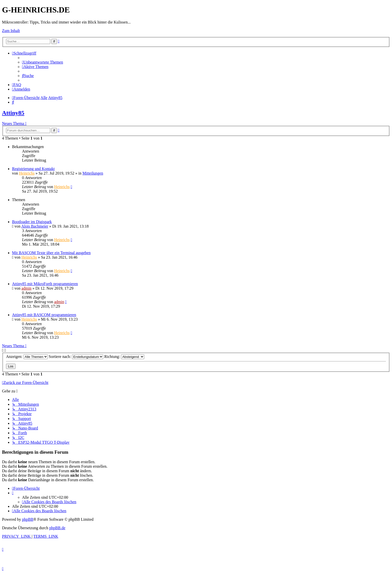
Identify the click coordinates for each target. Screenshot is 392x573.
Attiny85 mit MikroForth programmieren (45, 284)
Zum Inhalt (11, 31)
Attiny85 (13, 113)
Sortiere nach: (76, 357)
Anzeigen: (27, 357)
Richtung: (124, 357)
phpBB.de (57, 528)
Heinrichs (27, 173)
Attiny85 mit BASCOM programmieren (44, 315)
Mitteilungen (93, 173)
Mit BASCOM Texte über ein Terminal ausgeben (51, 253)
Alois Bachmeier (35, 226)
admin (26, 288)
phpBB (28, 519)
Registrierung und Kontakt (33, 169)
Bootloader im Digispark (32, 222)
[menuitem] (42, 62)
